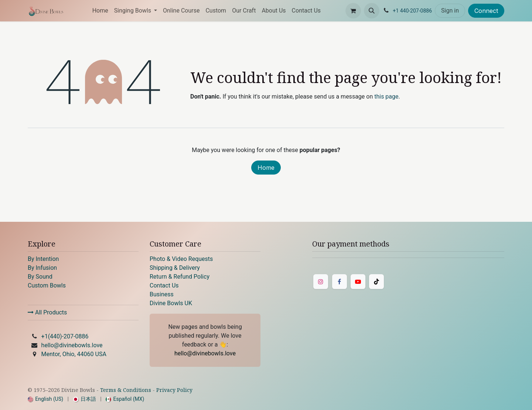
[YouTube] (358, 282)
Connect (486, 11)
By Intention (43, 259)
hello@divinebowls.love (72, 345)
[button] (372, 11)
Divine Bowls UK (171, 303)
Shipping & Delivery (175, 268)
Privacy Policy (174, 390)
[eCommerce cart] (353, 11)
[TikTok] (376, 282)
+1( (65, 336)
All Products (47, 312)
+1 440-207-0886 (412, 11)
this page (386, 97)
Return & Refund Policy (180, 277)
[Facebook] (340, 282)
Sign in (450, 11)
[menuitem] (100, 11)
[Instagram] (321, 282)
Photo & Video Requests (181, 259)
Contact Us (164, 285)
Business (162, 294)
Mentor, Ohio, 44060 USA (74, 354)
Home (266, 168)
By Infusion (42, 268)
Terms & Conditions (126, 390)
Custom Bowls (47, 285)
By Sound (40, 277)
